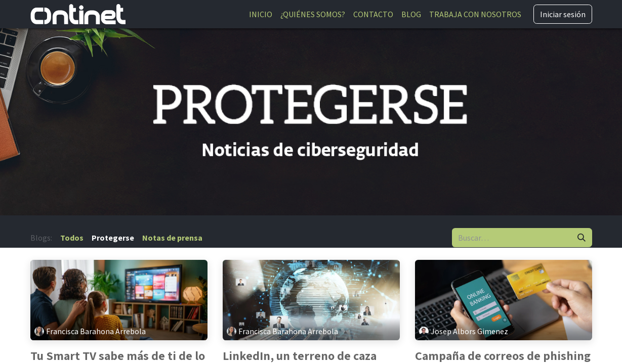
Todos (72, 238)
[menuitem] (261, 14)
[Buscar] (582, 238)
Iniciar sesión (563, 14)
